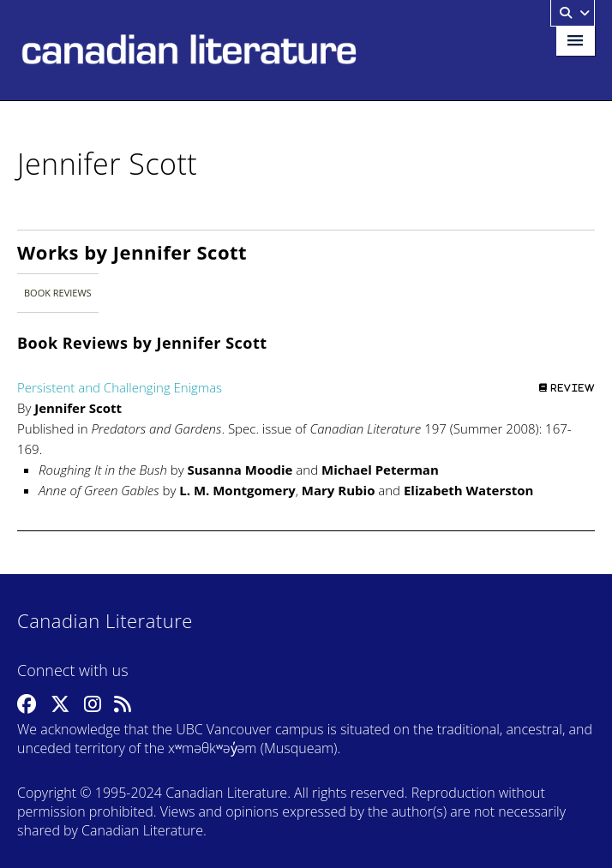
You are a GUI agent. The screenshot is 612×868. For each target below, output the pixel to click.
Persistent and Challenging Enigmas (120, 387)
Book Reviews (58, 293)
